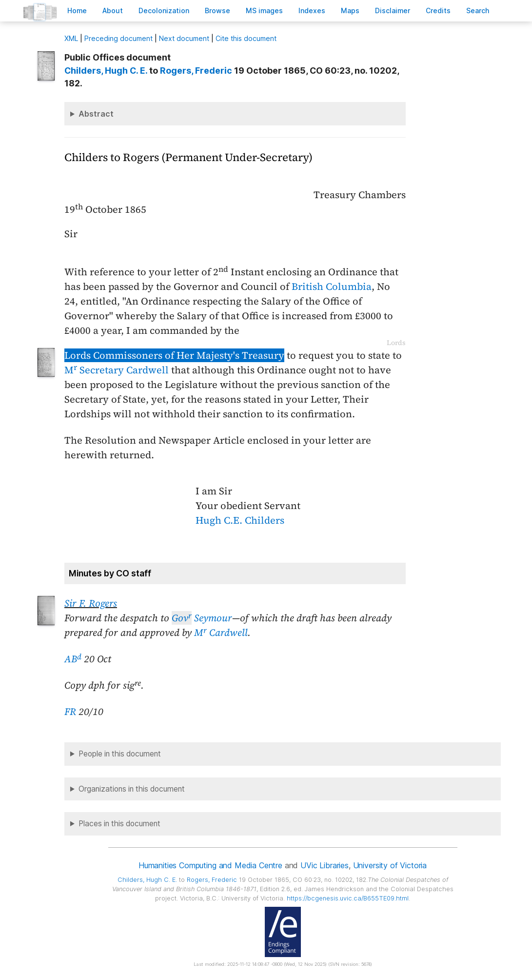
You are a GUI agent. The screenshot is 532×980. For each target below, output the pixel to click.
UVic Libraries (325, 865)
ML (71, 38)
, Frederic (196, 71)
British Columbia (332, 286)
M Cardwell (221, 633)
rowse (217, 10)
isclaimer (393, 10)
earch (478, 10)
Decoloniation (164, 10)
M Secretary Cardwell (117, 370)
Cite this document (246, 38)
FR (70, 712)
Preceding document (118, 38)
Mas (350, 10)
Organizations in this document (132, 789)
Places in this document (119, 824)
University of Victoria (390, 865)
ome (77, 10)
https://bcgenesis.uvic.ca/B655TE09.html (348, 898)
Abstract (96, 114)
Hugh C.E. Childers (240, 520)
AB (73, 659)
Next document (184, 38)
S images (264, 10)
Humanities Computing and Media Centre (210, 865)
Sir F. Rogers (91, 603)
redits (438, 10)
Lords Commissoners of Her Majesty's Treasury (174, 355)
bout (113, 10)
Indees (312, 10)
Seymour (202, 618)
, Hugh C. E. (106, 71)
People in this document (120, 754)
